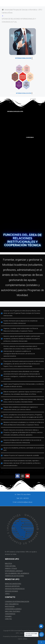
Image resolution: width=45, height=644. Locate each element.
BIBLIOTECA (8, 563)
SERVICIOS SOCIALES (11, 591)
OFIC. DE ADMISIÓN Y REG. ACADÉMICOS (17, 573)
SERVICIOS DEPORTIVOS (12, 586)
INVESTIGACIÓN (10, 606)
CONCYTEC (8, 619)
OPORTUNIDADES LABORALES (14, 571)
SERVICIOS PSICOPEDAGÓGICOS (15, 589)
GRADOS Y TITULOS (11, 568)
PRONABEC (8, 616)
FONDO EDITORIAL (10, 566)
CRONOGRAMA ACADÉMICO (13, 609)
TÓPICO (7, 594)
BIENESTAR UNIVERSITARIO (13, 584)
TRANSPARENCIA (10, 614)
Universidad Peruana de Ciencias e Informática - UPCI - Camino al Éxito (22, 11)
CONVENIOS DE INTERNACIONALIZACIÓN (17, 602)
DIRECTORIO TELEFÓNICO (13, 611)
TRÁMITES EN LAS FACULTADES (14, 576)
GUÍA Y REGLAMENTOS (12, 604)
